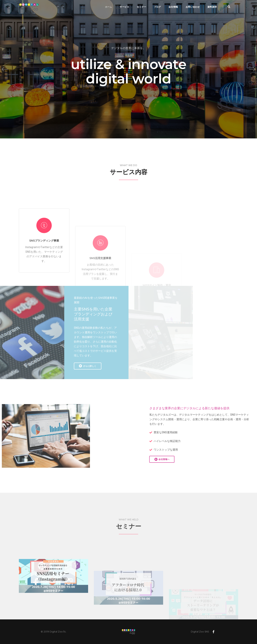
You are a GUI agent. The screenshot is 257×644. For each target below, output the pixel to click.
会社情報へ (211, 459)
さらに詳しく (88, 366)
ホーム (109, 7)
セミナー (141, 7)
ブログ (157, 7)
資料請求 (212, 7)
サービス (124, 7)
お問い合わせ (193, 7)
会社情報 (173, 7)
